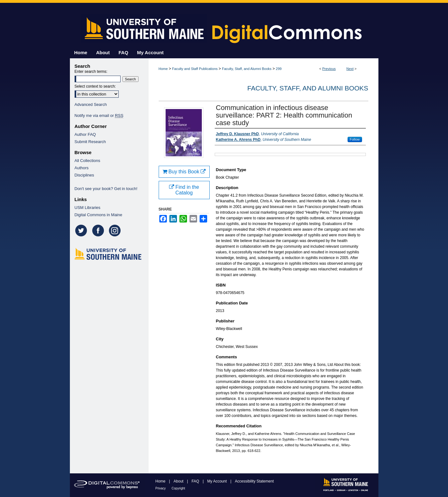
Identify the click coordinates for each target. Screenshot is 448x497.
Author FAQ (85, 134)
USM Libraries (88, 208)
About (179, 481)
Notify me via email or (99, 116)
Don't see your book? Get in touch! (106, 189)
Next (350, 69)
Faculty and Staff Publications (195, 69)
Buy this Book (184, 172)
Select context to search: (95, 86)
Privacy (161, 488)
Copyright (178, 488)
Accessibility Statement (254, 481)
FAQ (196, 481)
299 (279, 69)
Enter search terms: (91, 72)
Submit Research (90, 142)
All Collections (88, 161)
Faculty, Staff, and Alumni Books (247, 69)
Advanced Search (91, 104)
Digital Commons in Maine (99, 215)
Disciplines (84, 175)
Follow (355, 139)
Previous (329, 69)
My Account (217, 481)
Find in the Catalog (184, 190)
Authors (82, 168)
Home (163, 69)
